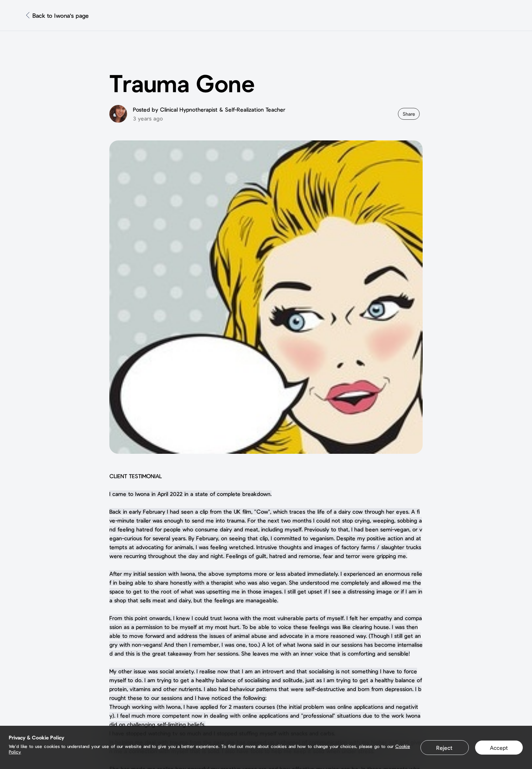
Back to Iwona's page (61, 15)
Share (409, 114)
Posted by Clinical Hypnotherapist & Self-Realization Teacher (209, 109)
